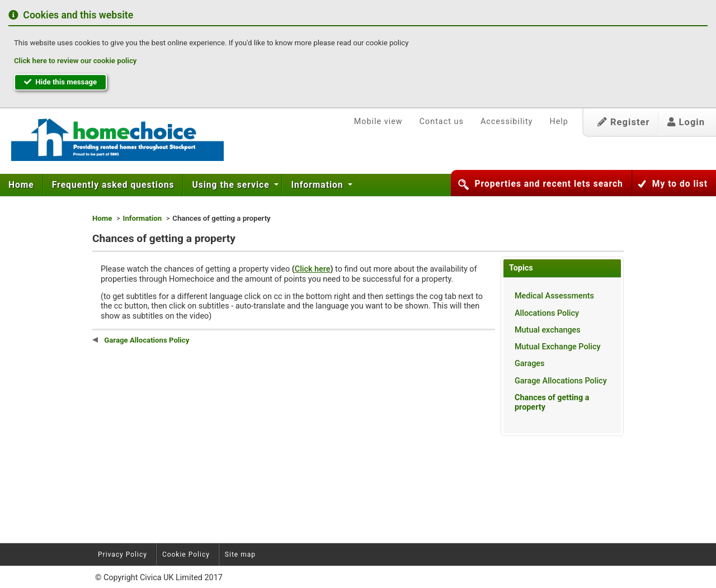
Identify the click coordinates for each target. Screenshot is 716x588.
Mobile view (378, 122)
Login (686, 122)
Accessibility (507, 122)
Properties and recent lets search (548, 184)
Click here (313, 269)
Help (559, 122)
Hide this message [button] (60, 82)
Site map (240, 554)
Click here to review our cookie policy (75, 61)
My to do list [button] (680, 184)
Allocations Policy (547, 313)
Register (624, 122)
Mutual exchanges (548, 330)
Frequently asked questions (113, 185)
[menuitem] (22, 185)
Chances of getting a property (552, 402)
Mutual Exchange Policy (557, 347)
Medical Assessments (554, 296)
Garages (529, 364)
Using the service (232, 185)
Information (318, 185)
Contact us (442, 122)
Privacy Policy (123, 554)
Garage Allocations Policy (561, 381)
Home (21, 185)
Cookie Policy (186, 554)
